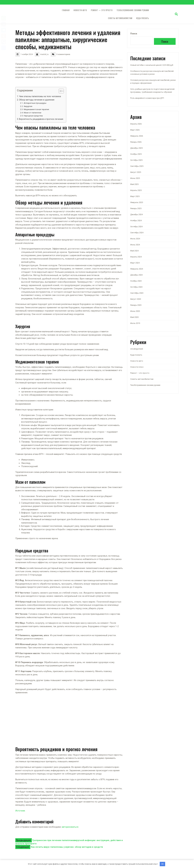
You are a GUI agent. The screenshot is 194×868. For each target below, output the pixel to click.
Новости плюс (137, 367)
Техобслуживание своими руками (133, 10)
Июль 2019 (135, 323)
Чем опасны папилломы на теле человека (40, 96)
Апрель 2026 (136, 124)
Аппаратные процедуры (35, 103)
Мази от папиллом (32, 113)
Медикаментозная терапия (36, 109)
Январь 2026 (136, 142)
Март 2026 (135, 130)
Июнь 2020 (135, 311)
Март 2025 (135, 196)
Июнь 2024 (135, 245)
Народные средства (33, 116)
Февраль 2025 (137, 202)
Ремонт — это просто (102, 10)
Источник (20, 811)
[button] (60, 92)
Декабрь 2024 (136, 214)
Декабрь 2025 (136, 148)
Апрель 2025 (136, 190)
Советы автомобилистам (120, 18)
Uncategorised (137, 349)
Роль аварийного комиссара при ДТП (147, 98)
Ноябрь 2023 (136, 281)
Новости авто (80, 10)
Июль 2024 (135, 239)
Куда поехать (143, 18)
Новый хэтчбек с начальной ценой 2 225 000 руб (152, 65)
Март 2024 (135, 263)
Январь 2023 (136, 305)
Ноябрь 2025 (136, 154)
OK (162, 864)
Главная (66, 10)
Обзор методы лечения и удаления (37, 100)
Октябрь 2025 (136, 160)
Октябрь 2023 (136, 287)
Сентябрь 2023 (137, 293)
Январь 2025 (136, 208)
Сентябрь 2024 (137, 233)
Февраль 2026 (137, 136)
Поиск (134, 34)
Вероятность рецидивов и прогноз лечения (41, 119)
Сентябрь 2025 (137, 166)
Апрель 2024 (136, 257)
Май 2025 (134, 184)
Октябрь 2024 (136, 227)
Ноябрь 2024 (136, 220)
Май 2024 (134, 251)
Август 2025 (136, 172)
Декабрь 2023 (136, 275)
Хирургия (28, 106)
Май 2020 (134, 317)
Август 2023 (136, 299)
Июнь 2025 (135, 178)
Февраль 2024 (137, 269)
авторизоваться (70, 827)
